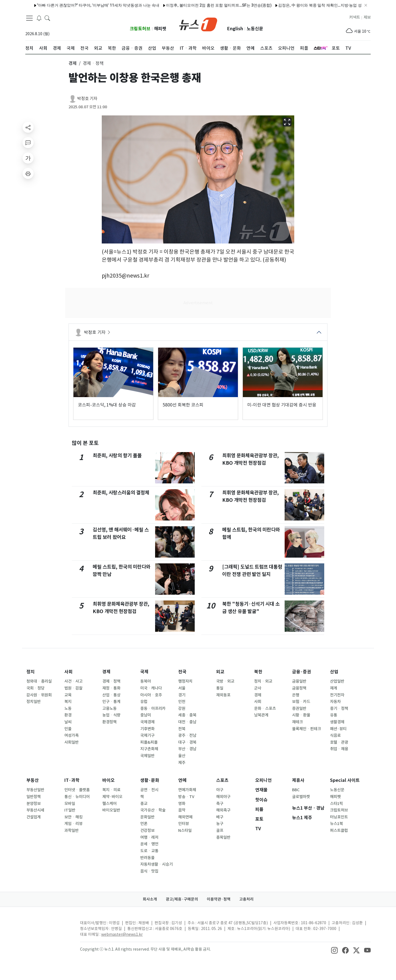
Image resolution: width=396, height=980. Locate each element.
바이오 (108, 780)
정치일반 (34, 702)
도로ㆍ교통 (149, 851)
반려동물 (147, 858)
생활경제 (337, 722)
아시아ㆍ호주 (151, 695)
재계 (334, 688)
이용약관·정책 (219, 899)
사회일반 (71, 742)
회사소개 (150, 899)
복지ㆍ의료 (111, 790)
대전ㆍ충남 (187, 722)
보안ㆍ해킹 (73, 817)
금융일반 (299, 681)
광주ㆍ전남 (187, 735)
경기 (182, 695)
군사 (258, 688)
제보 (367, 17)
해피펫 (160, 29)
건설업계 (34, 817)
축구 (220, 804)
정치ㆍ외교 (263, 681)
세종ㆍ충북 (187, 715)
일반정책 (34, 797)
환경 (68, 715)
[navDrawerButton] (29, 18)
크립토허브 (140, 29)
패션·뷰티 (338, 729)
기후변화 (147, 729)
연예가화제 (187, 790)
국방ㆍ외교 (225, 681)
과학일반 (71, 830)
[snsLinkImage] (334, 950)
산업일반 (337, 681)
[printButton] (28, 173)
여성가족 (71, 735)
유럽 (144, 702)
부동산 (33, 780)
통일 (220, 688)
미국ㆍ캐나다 (151, 688)
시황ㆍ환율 (301, 715)
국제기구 (147, 735)
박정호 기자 (87, 99)
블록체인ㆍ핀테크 (306, 729)
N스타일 (185, 830)
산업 (334, 672)
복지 (68, 702)
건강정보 (147, 830)
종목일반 (223, 837)
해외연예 (185, 817)
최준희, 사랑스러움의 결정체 (121, 493)
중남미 (146, 715)
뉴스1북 (336, 824)
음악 (182, 810)
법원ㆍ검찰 (73, 688)
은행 (296, 695)
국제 (144, 672)
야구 (220, 790)
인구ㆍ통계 (111, 702)
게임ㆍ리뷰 (73, 824)
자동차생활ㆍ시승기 (156, 864)
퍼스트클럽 (339, 830)
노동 (68, 708)
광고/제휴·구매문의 (182, 899)
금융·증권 (302, 672)
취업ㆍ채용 (339, 749)
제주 (182, 763)
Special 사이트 (345, 780)
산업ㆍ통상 (111, 695)
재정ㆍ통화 (111, 688)
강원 (182, 708)
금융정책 (299, 688)
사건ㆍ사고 (73, 681)
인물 (68, 729)
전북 (182, 729)
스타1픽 (336, 804)
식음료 (335, 735)
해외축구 (223, 810)
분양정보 (34, 804)
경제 (106, 672)
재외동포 (223, 695)
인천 (182, 702)
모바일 (70, 804)
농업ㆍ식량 (111, 715)
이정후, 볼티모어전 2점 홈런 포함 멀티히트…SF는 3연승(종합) (202, 5)
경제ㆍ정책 (111, 681)
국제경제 (147, 722)
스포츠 (222, 780)
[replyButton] (28, 143)
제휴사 (298, 780)
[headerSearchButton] (47, 18)
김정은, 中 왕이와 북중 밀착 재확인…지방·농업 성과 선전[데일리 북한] (321, 5)
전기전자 (337, 695)
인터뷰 (184, 824)
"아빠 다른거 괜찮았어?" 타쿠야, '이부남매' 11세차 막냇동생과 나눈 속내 (82, 5)
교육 (68, 695)
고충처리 (246, 899)
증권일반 (299, 708)
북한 (258, 672)
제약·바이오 (112, 797)
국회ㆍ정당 (35, 688)
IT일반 (70, 810)
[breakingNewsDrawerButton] (39, 18)
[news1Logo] (48, 927)
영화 (182, 804)
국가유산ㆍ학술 (153, 810)
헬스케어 (109, 804)
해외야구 (223, 797)
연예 (182, 780)
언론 (144, 824)
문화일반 (147, 817)
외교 (220, 672)
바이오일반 (111, 810)
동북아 (146, 681)
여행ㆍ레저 (149, 837)
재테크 (297, 722)
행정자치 (185, 681)
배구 (220, 817)
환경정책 (109, 722)
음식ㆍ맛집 (149, 871)
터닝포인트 (339, 817)
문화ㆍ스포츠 (265, 708)
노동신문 (255, 29)
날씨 (68, 722)
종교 (144, 804)
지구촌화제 (149, 749)
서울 (182, 688)
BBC (296, 790)
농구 (220, 824)
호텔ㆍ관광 (339, 742)
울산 (182, 756)
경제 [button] (73, 63)
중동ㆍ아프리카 (153, 708)
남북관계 (261, 715)
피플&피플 (149, 742)
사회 (68, 672)
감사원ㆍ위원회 (39, 695)
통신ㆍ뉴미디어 (77, 797)
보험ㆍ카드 (301, 702)
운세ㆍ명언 (149, 844)
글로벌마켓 (301, 797)
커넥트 (355, 17)
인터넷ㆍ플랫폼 (77, 790)
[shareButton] (28, 127)
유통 (334, 715)
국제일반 (147, 756)
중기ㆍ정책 (339, 708)
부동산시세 (35, 810)
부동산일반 (35, 790)
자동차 (335, 702)
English (235, 29)
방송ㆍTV (186, 797)
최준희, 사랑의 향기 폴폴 (117, 456)
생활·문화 (150, 780)
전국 (182, 672)
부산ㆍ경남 (187, 749)
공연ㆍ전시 (149, 790)
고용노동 (109, 708)
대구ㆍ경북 (187, 742)
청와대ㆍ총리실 (39, 681)
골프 (220, 830)
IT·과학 (72, 780)
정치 (31, 672)
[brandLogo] (198, 24)
